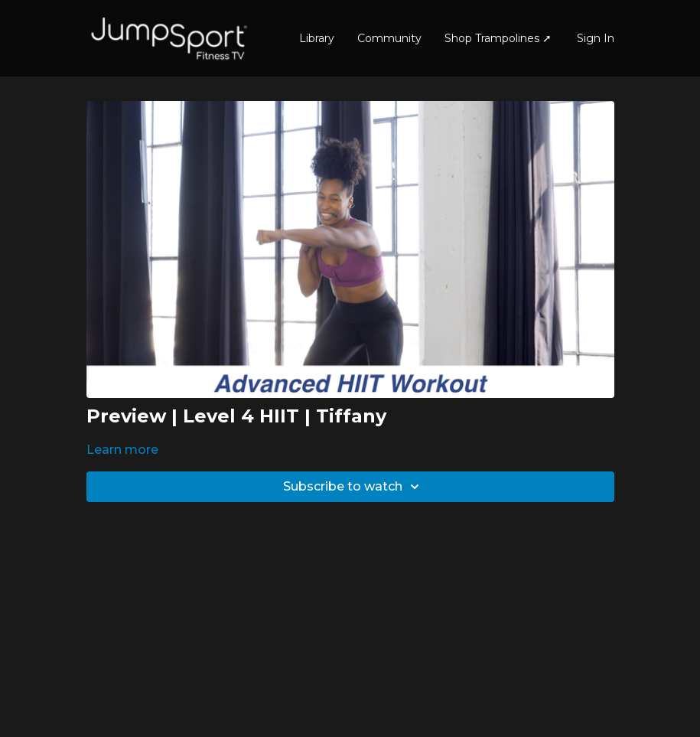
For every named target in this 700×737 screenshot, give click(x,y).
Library (317, 38)
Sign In (596, 38)
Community (389, 38)
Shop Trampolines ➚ (498, 38)
